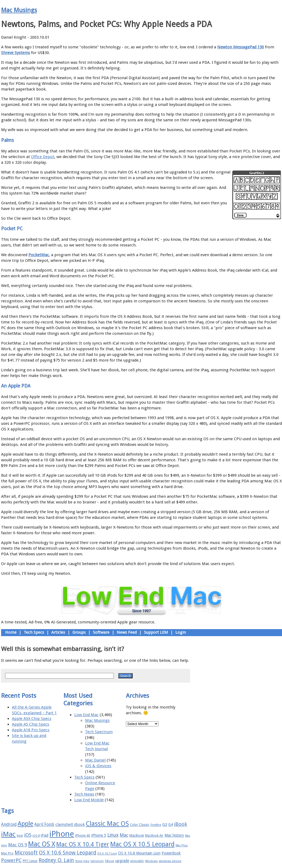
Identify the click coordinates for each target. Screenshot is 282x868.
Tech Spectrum (99, 732)
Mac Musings (19, 10)
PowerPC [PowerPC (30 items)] (11, 860)
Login (181, 632)
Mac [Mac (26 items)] (124, 835)
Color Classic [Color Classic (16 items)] (140, 825)
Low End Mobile (89, 800)
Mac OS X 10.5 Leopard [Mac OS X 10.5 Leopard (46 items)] (142, 844)
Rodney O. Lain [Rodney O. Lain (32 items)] (56, 860)
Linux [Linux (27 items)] (113, 835)
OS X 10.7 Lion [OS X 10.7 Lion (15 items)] (107, 854)
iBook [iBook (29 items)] (181, 824)
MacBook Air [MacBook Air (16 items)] (154, 836)
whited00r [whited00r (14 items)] (137, 861)
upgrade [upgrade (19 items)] (122, 861)
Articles (58, 632)
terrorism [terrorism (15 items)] (97, 861)
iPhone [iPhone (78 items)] (62, 834)
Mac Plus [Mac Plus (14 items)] (182, 845)
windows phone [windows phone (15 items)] (170, 861)
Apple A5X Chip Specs (32, 719)
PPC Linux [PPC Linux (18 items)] (30, 861)
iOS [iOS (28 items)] (28, 835)
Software (101, 632)
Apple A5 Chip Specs (31, 724)
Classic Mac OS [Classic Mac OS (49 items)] (107, 824)
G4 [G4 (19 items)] (171, 824)
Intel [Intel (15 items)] (20, 836)
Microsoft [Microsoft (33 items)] (26, 853)
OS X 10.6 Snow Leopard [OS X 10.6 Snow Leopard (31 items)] (68, 853)
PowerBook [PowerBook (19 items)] (171, 853)
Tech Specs (34, 632)
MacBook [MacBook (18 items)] (137, 835)
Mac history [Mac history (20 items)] (174, 835)
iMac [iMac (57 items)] (8, 834)
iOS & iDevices (98, 766)
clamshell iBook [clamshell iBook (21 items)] (70, 824)
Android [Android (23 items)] (9, 824)
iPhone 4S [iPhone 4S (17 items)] (83, 835)
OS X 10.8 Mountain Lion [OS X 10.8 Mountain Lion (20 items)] (139, 853)
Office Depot (43, 157)
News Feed (127, 632)
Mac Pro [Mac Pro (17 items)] (7, 853)
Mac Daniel (95, 760)
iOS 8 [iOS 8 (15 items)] (36, 836)
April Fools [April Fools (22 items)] (44, 824)
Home (11, 632)
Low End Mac (86, 715)
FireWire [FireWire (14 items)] (156, 825)
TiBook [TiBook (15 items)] (110, 861)
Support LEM (156, 632)
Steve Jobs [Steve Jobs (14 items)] (82, 861)
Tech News (84, 794)
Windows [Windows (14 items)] (151, 861)
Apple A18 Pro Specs (31, 730)
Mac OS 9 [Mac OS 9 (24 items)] (18, 845)
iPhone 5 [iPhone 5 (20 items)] (99, 835)
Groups (79, 632)
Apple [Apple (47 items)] (25, 824)
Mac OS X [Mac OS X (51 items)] (42, 844)
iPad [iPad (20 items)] (45, 835)
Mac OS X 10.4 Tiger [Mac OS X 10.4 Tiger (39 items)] (83, 844)
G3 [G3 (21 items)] (165, 824)
